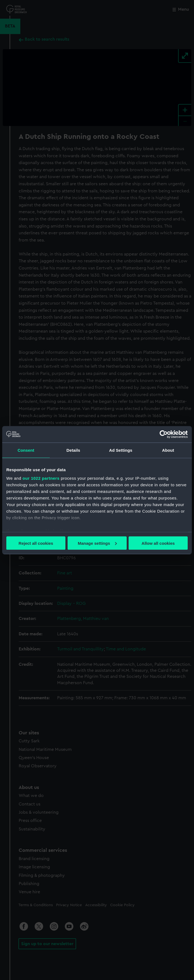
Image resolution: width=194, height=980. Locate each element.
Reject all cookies (36, 543)
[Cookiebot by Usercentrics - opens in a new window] (164, 434)
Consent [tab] (26, 450)
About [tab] (168, 450)
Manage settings (97, 543)
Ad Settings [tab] (121, 450)
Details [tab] (73, 450)
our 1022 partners (41, 478)
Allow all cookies (158, 543)
